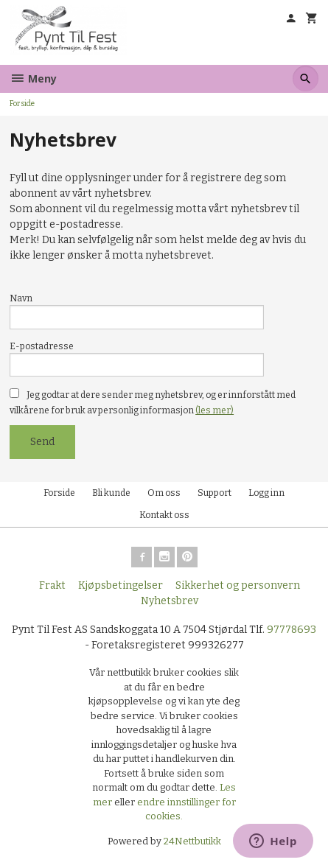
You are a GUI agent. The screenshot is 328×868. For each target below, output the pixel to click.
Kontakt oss (164, 515)
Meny (33, 78)
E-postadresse (42, 346)
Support (214, 493)
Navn (21, 298)
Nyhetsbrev (170, 601)
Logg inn (266, 493)
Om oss (164, 493)
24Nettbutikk (192, 841)
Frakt (52, 585)
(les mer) (214, 410)
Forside (22, 104)
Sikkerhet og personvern (238, 585)
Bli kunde (111, 493)
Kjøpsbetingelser (121, 585)
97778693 (292, 630)
